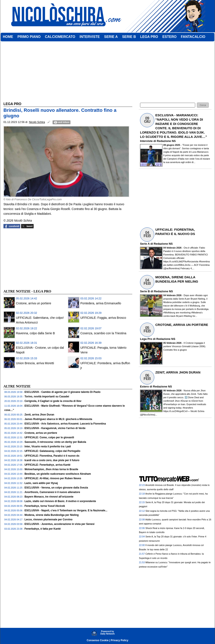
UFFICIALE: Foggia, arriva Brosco (103, 318)
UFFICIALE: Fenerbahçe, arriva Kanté (48, 465)
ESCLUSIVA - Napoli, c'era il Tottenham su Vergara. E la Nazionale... (66, 510)
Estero (144, 387)
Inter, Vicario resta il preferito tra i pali (48, 446)
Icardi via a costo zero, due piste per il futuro (52, 460)
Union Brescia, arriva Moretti (35, 363)
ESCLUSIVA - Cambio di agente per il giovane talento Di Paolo (63, 392)
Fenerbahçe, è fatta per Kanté (43, 529)
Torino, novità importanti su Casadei (47, 397)
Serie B (145, 291)
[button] (203, 105)
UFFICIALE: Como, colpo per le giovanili (49, 437)
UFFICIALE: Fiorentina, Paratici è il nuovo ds (52, 456)
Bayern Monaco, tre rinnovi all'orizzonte (49, 497)
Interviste (146, 141)
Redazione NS (166, 141)
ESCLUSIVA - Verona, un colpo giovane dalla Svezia (56, 488)
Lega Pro (146, 339)
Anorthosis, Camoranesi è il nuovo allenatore (52, 492)
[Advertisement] (36, 258)
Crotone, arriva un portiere (33, 303)
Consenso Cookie (98, 640)
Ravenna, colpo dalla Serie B (35, 333)
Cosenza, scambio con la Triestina (103, 333)
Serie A (145, 244)
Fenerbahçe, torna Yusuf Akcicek (45, 506)
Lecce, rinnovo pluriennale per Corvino (49, 520)
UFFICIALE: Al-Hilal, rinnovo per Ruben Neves (53, 478)
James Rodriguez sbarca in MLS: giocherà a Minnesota (58, 419)
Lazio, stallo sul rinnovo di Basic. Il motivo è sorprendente (60, 501)
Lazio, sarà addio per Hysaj (41, 483)
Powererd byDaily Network (107, 633)
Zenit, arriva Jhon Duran (39, 415)
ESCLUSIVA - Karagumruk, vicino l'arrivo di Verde (55, 428)
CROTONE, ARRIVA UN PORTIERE (182, 325)
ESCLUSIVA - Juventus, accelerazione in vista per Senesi (60, 524)
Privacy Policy (119, 640)
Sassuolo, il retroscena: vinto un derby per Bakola (55, 442)
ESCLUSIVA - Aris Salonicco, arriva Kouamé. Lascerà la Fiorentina (65, 424)
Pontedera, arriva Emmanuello (101, 303)
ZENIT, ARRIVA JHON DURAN (178, 372)
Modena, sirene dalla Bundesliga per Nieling (52, 515)
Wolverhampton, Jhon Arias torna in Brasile (51, 469)
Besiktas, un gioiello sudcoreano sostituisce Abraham (58, 474)
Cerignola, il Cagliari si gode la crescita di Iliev (53, 401)
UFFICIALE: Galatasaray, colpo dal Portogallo (52, 451)
